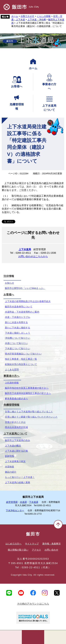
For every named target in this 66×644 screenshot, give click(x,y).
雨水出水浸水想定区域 (16, 427)
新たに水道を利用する (16, 322)
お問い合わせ (51, 550)
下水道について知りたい (18, 349)
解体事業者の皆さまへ (16, 399)
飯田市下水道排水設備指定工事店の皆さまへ (28, 393)
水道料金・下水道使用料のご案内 (22, 312)
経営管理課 (12, 502)
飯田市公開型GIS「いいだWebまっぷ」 (25, 288)
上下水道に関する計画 (16, 451)
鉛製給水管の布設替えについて (21, 364)
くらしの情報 (44, 16)
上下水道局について (49, 103)
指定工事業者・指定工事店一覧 (21, 359)
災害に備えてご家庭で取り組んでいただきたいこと (31, 417)
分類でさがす (27, 16)
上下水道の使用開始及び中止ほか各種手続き (28, 301)
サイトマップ (32, 544)
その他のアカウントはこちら (33, 604)
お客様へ (17, 82)
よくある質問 (12, 370)
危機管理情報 (17, 102)
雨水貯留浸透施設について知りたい (23, 354)
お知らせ (10, 283)
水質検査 (10, 467)
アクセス (36, 550)
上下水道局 (25, 249)
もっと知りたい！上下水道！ (20, 477)
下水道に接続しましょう (18, 333)
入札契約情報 (12, 383)
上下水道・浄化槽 (37, 20)
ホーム (15, 16)
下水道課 (34, 502)
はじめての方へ (13, 544)
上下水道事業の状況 (15, 461)
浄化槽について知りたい (18, 338)
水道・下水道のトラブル (18, 317)
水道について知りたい (16, 343)
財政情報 (10, 456)
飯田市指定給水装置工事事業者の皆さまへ (27, 388)
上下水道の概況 (13, 446)
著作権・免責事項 (51, 544)
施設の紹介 (11, 472)
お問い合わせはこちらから (33, 256)
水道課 (23, 502)
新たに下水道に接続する (18, 328)
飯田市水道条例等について (19, 307)
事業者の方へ (49, 82)
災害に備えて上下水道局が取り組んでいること (29, 412)
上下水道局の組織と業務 (18, 483)
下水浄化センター (15, 511)
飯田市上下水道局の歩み (18, 440)
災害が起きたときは (15, 422)
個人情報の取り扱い (18, 550)
